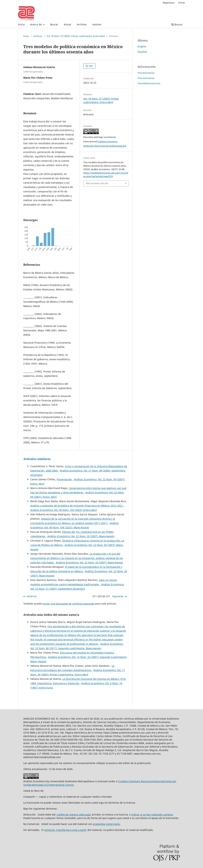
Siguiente (118, 596)
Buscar (54, 24)
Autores (97, 24)
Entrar (182, 3)
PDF (91, 66)
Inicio (21, 24)
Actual (67, 24)
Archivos (82, 24)
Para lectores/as (146, 73)
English (142, 46)
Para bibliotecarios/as (149, 83)
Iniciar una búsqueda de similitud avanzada (68, 604)
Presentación (65, 479)
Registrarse (169, 3)
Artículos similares (37, 459)
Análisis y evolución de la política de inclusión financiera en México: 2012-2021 (77, 506)
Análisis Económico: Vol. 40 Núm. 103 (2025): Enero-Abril (64, 510)
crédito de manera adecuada (74, 815)
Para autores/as (146, 78)
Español (142, 52)
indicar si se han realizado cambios (152, 815)
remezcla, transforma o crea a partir (65, 830)
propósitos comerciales (106, 824)
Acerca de (36, 24)
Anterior (32, 596)
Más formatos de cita (97, 183)
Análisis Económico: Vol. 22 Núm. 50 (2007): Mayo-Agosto (81, 536)
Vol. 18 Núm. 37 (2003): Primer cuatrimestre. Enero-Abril (76, 36)
